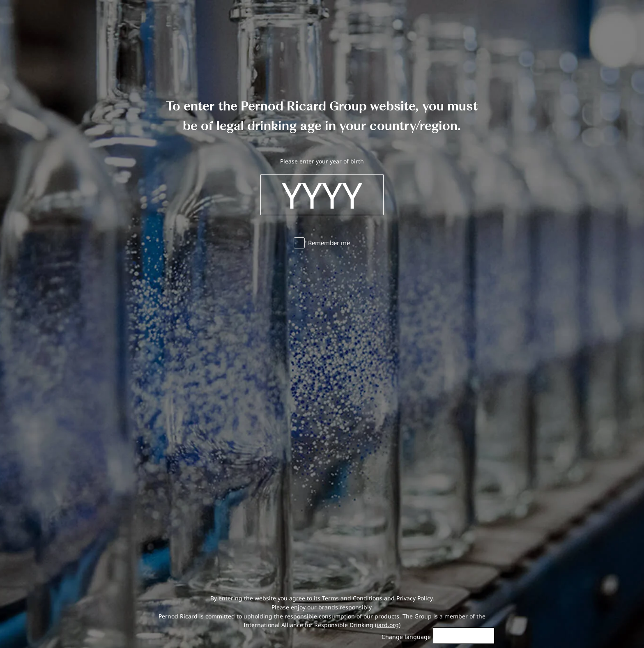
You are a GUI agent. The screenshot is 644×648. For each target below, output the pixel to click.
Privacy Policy (414, 598)
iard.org (388, 625)
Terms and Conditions (352, 598)
